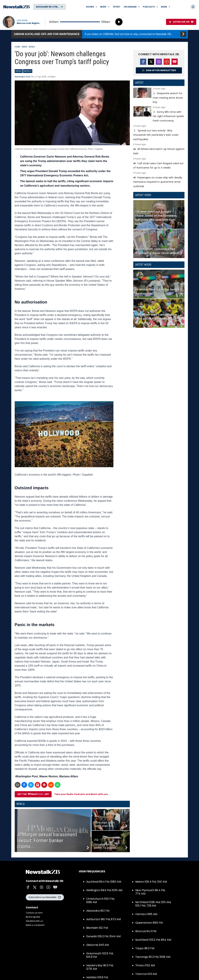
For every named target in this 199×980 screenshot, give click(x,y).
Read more (159, 96)
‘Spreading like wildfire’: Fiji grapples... (106, 846)
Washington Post (22, 77)
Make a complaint (35, 925)
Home (17, 47)
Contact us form (34, 913)
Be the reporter (33, 917)
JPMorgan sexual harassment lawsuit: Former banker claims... (47, 840)
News (24, 47)
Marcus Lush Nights (28, 23)
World (32, 47)
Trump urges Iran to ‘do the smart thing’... (105, 824)
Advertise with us (34, 921)
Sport (117, 7)
